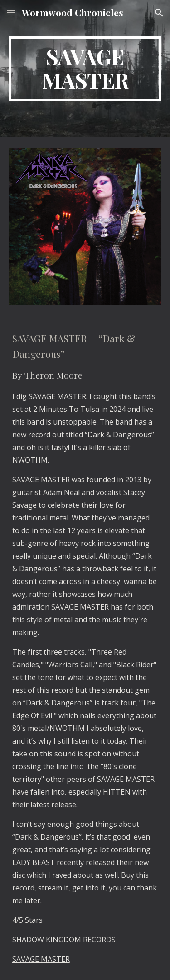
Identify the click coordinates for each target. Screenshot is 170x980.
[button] (11, 12)
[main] (85, 69)
